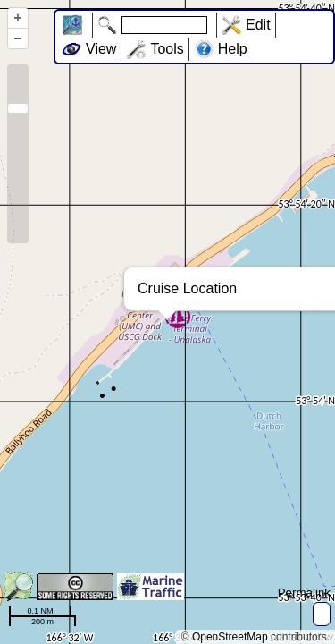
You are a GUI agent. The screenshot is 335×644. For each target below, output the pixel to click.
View (101, 49)
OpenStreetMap (230, 637)
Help (233, 49)
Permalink (304, 593)
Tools (167, 49)
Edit (258, 25)
